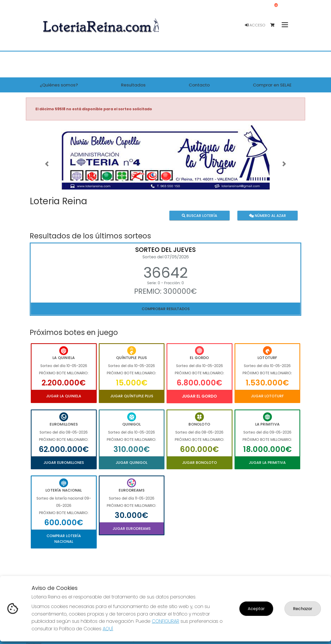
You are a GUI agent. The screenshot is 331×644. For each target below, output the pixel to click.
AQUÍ (108, 629)
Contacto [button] (199, 85)
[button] (47, 164)
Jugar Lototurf (267, 396)
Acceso (255, 25)
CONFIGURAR (165, 621)
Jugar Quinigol (131, 463)
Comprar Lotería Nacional (64, 539)
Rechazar (303, 609)
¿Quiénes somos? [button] (59, 85)
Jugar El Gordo (199, 396)
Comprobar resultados (166, 309)
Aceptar (256, 609)
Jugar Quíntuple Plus (132, 396)
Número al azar (267, 215)
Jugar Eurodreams (131, 529)
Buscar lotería (200, 215)
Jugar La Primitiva (267, 463)
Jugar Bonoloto (200, 463)
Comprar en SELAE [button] (272, 85)
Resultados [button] (133, 85)
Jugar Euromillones (64, 463)
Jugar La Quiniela (64, 396)
